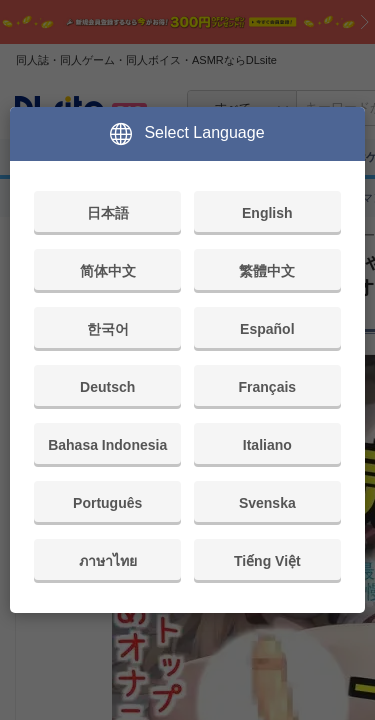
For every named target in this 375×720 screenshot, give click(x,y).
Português (107, 503)
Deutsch (107, 387)
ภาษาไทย (108, 561)
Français (268, 387)
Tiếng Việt (267, 561)
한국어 (108, 329)
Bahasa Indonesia (107, 445)
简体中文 (108, 271)
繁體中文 (267, 271)
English (267, 213)
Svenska (267, 503)
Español (267, 329)
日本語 (108, 213)
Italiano (267, 445)
